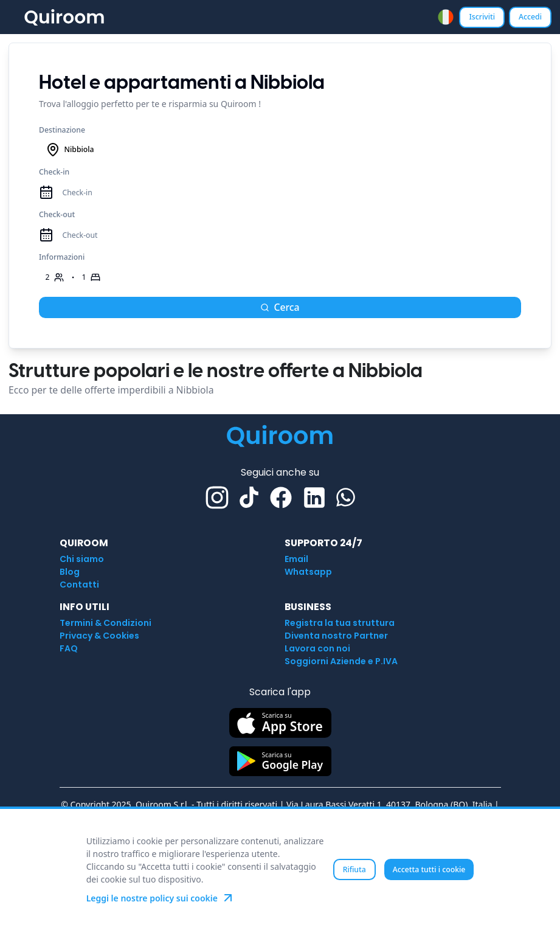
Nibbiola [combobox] (70, 150)
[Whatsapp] (346, 497)
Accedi (530, 17)
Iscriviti (482, 17)
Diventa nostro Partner (336, 636)
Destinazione (62, 130)
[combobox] (446, 17)
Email (296, 559)
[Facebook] (281, 498)
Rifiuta (354, 869)
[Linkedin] (314, 498)
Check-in (54, 172)
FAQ (69, 648)
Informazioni (62, 257)
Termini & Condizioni (105, 623)
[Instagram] (217, 498)
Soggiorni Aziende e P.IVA (341, 661)
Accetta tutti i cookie (429, 869)
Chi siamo (82, 559)
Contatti (79, 585)
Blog (70, 572)
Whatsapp (308, 572)
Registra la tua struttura (340, 623)
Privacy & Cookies (99, 636)
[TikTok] (249, 497)
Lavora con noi (317, 648)
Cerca (280, 307)
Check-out (57, 214)
